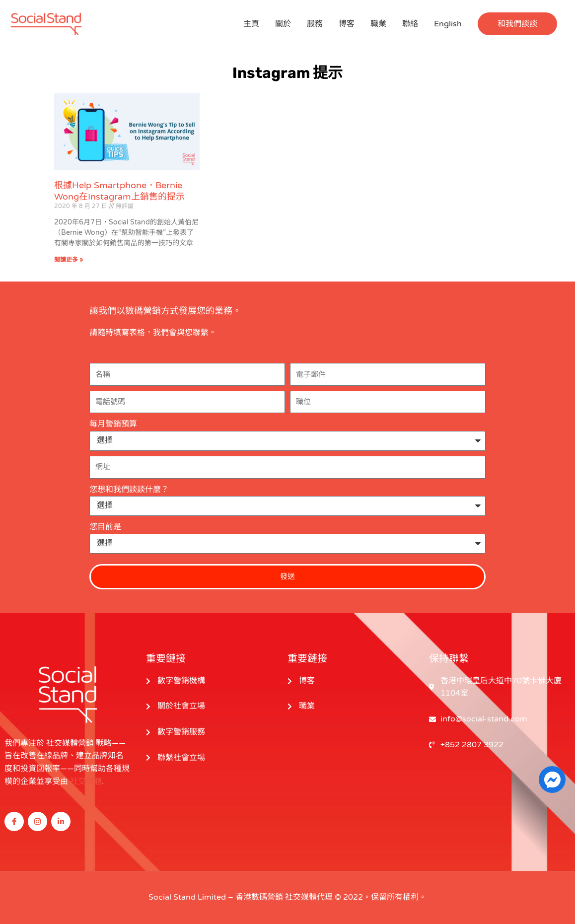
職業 (378, 24)
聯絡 (410, 24)
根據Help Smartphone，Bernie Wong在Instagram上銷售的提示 (119, 191)
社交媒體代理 (309, 897)
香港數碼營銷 (259, 897)
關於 (283, 24)
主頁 (251, 24)
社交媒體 (86, 782)
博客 (347, 24)
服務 (315, 24)
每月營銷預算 (113, 424)
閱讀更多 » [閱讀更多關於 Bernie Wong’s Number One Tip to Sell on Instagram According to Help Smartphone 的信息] (69, 260)
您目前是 (105, 527)
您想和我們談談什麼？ (129, 490)
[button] (517, 24)
